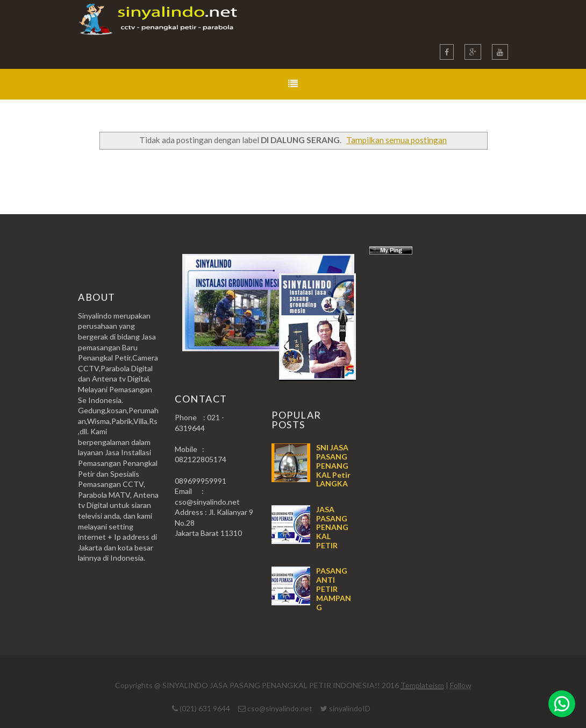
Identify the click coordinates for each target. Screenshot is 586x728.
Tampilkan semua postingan (396, 140)
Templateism (422, 685)
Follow (461, 685)
